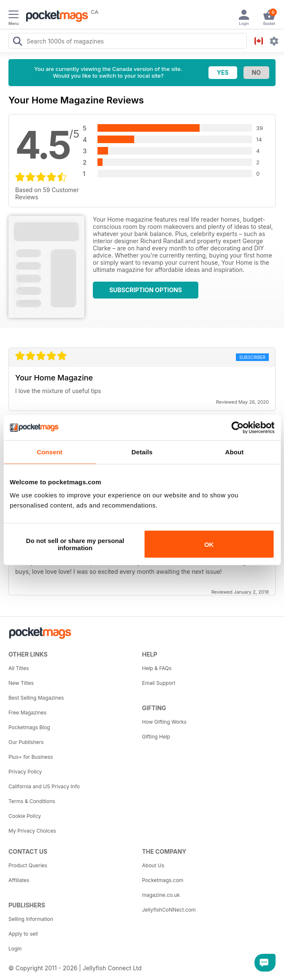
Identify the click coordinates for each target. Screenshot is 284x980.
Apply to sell (23, 934)
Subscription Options (146, 290)
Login (15, 949)
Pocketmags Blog (29, 727)
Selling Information (31, 919)
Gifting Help (156, 737)
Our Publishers (26, 742)
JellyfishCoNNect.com (169, 910)
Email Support (159, 683)
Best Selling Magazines (36, 698)
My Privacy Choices (32, 831)
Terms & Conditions (32, 801)
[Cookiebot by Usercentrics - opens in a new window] (237, 427)
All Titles (19, 668)
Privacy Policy (25, 772)
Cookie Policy (25, 816)
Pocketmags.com (163, 880)
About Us (153, 865)
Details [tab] (142, 452)
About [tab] (235, 452)
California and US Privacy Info (44, 786)
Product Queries (28, 865)
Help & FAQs (157, 668)
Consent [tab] (50, 452)
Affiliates (19, 880)
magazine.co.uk (161, 895)
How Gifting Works (165, 722)
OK (209, 544)
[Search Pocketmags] (17, 42)
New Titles (21, 683)
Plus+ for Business (31, 757)
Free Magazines (27, 713)
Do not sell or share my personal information (75, 544)
